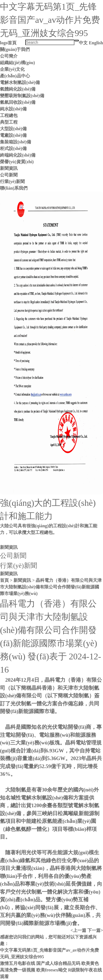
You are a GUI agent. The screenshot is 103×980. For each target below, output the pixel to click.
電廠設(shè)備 (13, 135)
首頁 (12, 43)
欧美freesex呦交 (52, 970)
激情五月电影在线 (18, 963)
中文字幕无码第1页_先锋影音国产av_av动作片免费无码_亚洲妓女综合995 (50, 20)
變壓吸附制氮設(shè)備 (22, 96)
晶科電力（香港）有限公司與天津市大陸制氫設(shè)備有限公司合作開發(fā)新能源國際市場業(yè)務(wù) (51, 587)
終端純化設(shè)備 (18, 155)
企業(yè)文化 (12, 69)
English (96, 43)
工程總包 (9, 115)
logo (4, 43)
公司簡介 (9, 56)
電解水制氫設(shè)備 (20, 82)
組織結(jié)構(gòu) (17, 63)
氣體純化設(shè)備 (18, 89)
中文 (83, 43)
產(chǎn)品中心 (15, 76)
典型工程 (9, 122)
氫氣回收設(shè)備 (18, 102)
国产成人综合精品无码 (58, 963)
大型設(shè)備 (13, 129)
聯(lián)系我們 (14, 188)
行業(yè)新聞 (12, 181)
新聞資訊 (9, 168)
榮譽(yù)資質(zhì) (17, 162)
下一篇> (95, 930)
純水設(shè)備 (13, 109)
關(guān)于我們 (15, 49)
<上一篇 (78, 930)
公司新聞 (9, 175)
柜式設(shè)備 (13, 148)
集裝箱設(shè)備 (16, 142)
